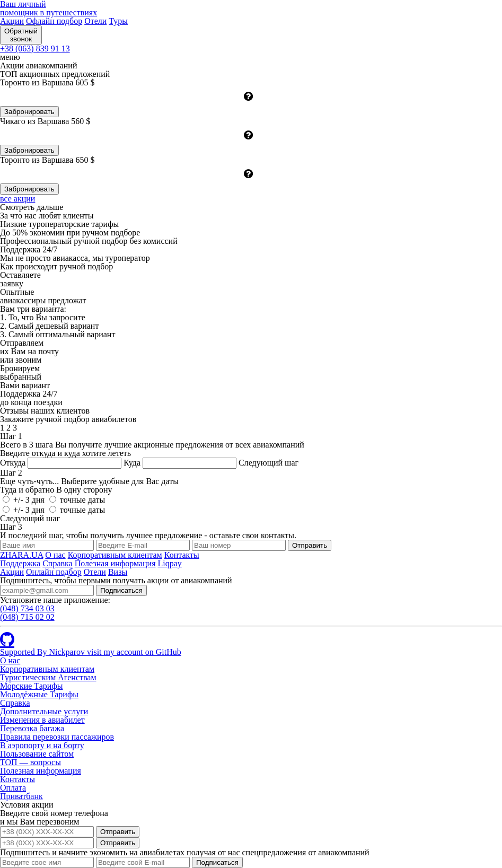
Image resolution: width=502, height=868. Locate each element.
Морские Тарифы (32, 686)
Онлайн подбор (54, 572)
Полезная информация (115, 563)
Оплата (13, 788)
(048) (27, 608)
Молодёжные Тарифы (39, 694)
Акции (12, 21)
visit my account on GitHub (134, 652)
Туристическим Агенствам (48, 677)
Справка (58, 563)
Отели (95, 21)
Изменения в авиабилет (42, 720)
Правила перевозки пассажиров (57, 737)
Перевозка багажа (32, 728)
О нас (55, 555)
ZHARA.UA (21, 555)
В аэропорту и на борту (42, 745)
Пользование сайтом (37, 754)
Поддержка (20, 563)
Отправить (118, 832)
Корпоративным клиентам (115, 555)
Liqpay (170, 563)
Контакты (182, 555)
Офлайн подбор (54, 21)
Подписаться (121, 590)
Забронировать (29, 112)
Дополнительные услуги (44, 711)
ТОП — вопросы (30, 762)
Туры (118, 21)
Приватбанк (21, 796)
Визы (118, 572)
